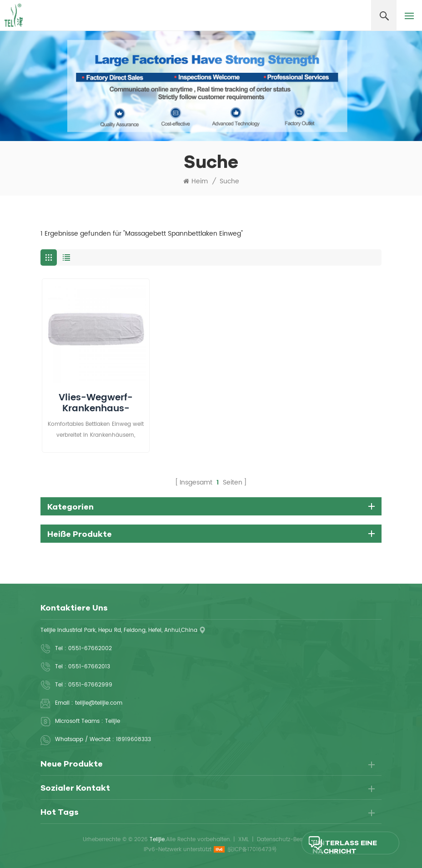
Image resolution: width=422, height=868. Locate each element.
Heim (196, 182)
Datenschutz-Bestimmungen (296, 840)
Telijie (113, 721)
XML (244, 840)
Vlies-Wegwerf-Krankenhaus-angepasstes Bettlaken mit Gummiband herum (96, 404)
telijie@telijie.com (99, 703)
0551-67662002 (90, 648)
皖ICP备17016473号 (252, 850)
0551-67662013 (89, 667)
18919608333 (133, 739)
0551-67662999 (90, 685)
